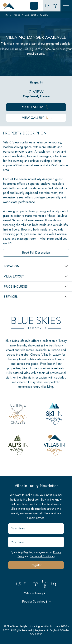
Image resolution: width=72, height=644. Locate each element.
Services (11, 297)
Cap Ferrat (30, 15)
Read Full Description (36, 253)
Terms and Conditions (42, 556)
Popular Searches (36, 602)
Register (36, 565)
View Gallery (36, 118)
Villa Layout (14, 276)
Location (12, 266)
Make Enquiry (36, 107)
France (17, 15)
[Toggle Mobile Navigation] (66, 6)
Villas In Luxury (36, 593)
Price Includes (16, 287)
